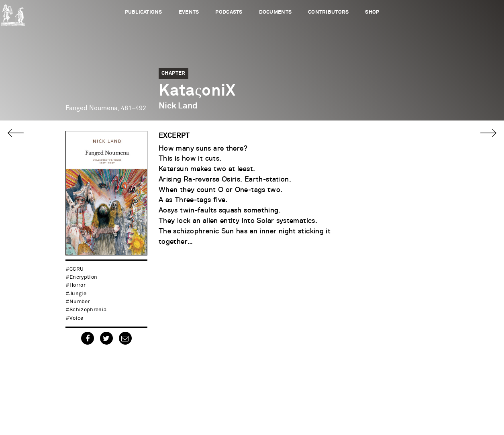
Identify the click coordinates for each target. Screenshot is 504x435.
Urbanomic (13, 13)
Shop (372, 12)
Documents (275, 12)
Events (189, 12)
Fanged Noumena (92, 108)
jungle (78, 294)
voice (77, 318)
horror (78, 285)
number (80, 302)
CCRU (77, 269)
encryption (84, 277)
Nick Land (178, 106)
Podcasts (229, 12)
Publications (144, 12)
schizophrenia (88, 310)
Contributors (328, 12)
